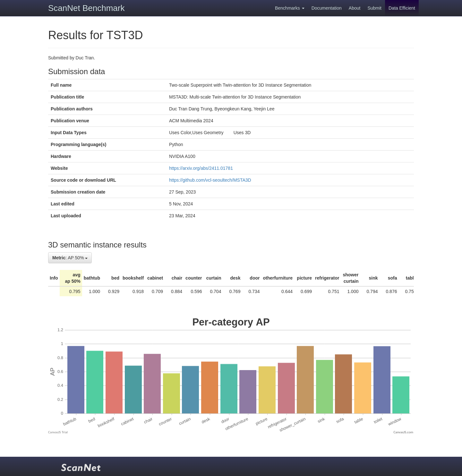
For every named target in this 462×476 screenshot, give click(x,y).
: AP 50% (70, 258)
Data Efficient (402, 8)
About (355, 8)
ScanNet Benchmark (86, 8)
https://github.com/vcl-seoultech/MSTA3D (210, 180)
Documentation (327, 8)
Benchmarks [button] (290, 8)
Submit (374, 8)
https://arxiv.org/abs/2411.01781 (201, 168)
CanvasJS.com (403, 432)
